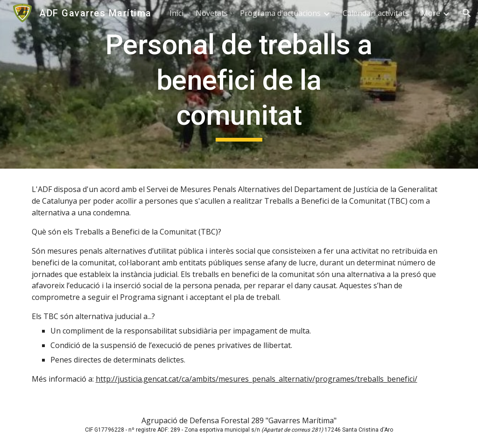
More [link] (431, 13)
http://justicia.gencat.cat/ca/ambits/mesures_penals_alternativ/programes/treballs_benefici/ (257, 379)
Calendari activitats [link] (376, 13)
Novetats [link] (212, 13)
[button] (467, 13)
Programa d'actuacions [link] (280, 13)
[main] (239, 84)
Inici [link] (176, 13)
